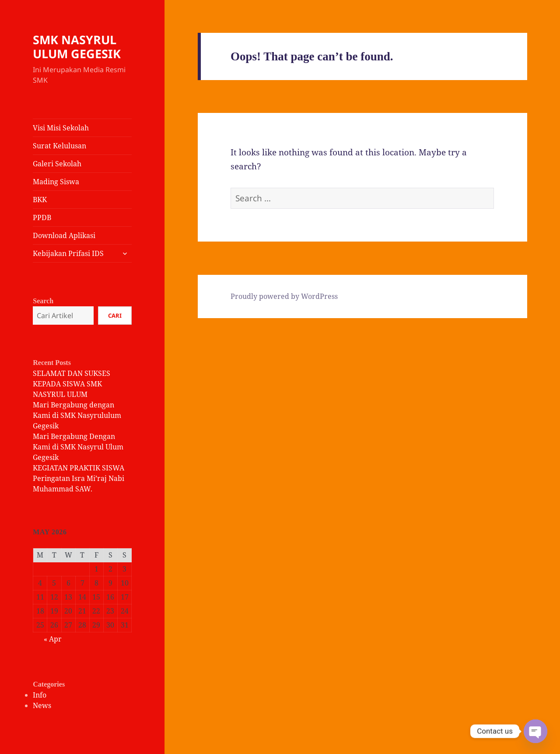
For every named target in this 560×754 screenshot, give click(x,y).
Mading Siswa (56, 182)
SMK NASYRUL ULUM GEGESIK (77, 47)
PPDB (42, 217)
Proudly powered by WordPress (284, 296)
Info (40, 695)
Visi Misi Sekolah (61, 128)
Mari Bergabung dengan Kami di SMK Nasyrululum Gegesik (77, 415)
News (42, 705)
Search (43, 301)
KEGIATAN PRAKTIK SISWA (79, 468)
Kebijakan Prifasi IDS (68, 253)
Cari (115, 316)
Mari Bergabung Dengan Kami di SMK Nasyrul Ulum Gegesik (78, 447)
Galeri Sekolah (57, 164)
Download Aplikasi (64, 235)
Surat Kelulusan (59, 146)
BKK (40, 200)
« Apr (53, 639)
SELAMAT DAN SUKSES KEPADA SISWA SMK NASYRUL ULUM (72, 384)
